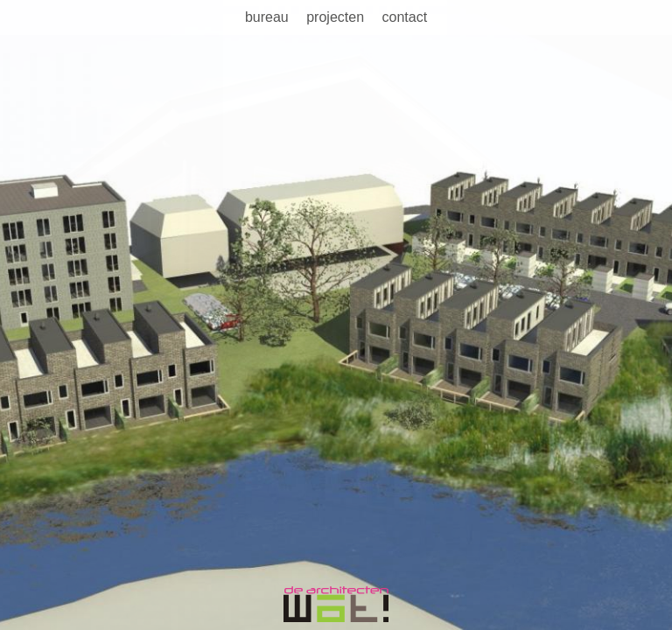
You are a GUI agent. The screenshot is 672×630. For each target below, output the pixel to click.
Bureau (267, 17)
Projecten (335, 17)
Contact (404, 17)
